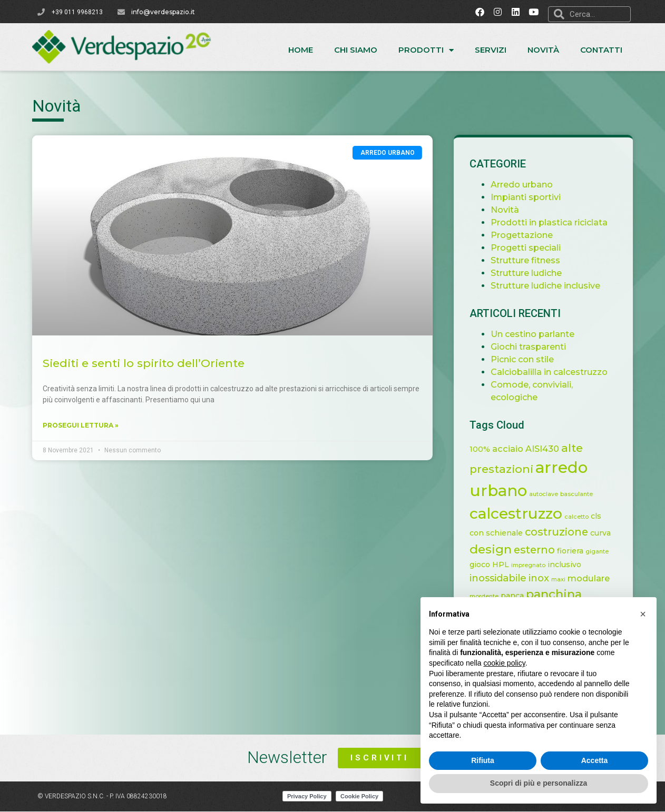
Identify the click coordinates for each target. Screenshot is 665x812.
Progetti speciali (530, 248)
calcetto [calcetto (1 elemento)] (581, 517)
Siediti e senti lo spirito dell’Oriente (134, 363)
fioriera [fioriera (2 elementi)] (575, 551)
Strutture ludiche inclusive (550, 286)
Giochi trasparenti (533, 347)
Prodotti (426, 50)
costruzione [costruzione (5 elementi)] (561, 532)
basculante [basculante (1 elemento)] (581, 494)
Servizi (491, 50)
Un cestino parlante (537, 334)
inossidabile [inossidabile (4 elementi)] (503, 578)
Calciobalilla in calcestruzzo (554, 372)
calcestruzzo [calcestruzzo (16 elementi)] (521, 513)
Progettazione (526, 235)
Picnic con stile (527, 359)
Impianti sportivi (530, 197)
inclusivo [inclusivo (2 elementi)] (569, 565)
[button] (643, 614)
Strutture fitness (530, 260)
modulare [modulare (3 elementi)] (593, 578)
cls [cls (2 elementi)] (601, 516)
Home (301, 50)
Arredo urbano (526, 185)
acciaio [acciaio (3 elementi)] (512, 449)
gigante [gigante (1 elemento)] (602, 552)
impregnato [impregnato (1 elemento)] (533, 565)
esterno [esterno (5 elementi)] (539, 550)
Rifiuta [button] (483, 760)
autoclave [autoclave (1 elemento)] (548, 494)
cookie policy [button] (505, 663)
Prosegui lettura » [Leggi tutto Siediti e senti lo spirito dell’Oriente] (71, 425)
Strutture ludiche (531, 273)
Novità (543, 50)
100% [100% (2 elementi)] (485, 449)
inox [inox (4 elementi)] (544, 578)
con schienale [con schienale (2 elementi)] (501, 533)
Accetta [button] (595, 760)
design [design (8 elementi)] (495, 549)
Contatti (601, 50)
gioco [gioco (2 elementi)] (485, 565)
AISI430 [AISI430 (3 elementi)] (547, 449)
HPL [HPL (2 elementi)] (505, 565)
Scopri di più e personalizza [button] (539, 783)
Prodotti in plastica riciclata (554, 222)
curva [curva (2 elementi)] (605, 533)
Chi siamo (356, 50)
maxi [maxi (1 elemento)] (563, 580)
